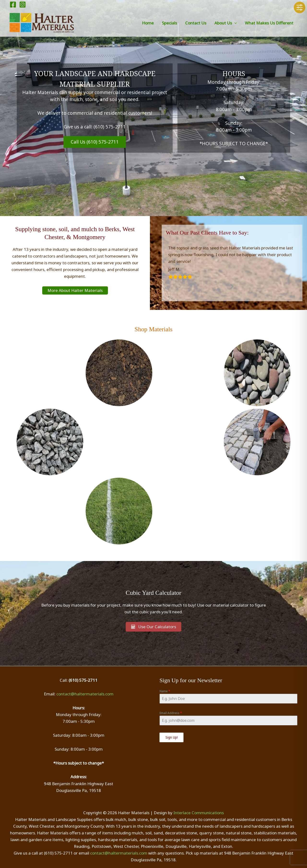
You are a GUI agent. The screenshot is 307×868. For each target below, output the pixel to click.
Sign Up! (172, 737)
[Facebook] (13, 5)
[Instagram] (23, 5)
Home (148, 23)
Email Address (171, 713)
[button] (234, 23)
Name (165, 691)
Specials (169, 23)
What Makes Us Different (269, 23)
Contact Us (196, 23)
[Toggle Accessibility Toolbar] (300, 7)
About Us (226, 23)
